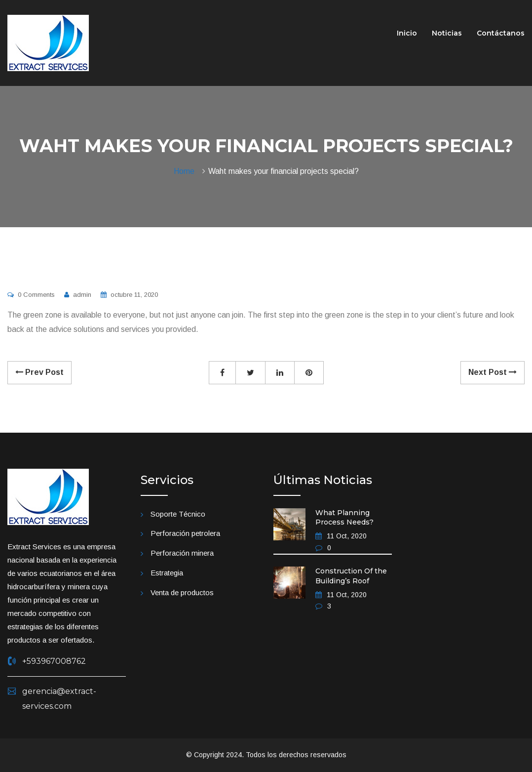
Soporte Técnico (178, 514)
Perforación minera (182, 553)
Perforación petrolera (185, 533)
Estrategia (167, 573)
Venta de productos (182, 592)
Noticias (447, 33)
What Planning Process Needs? (344, 518)
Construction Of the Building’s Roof (351, 576)
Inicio (407, 33)
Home (186, 171)
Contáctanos (501, 33)
